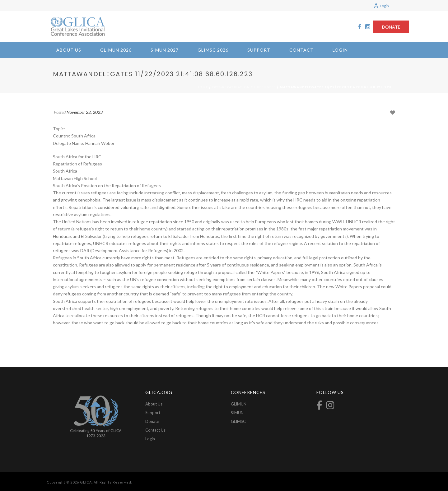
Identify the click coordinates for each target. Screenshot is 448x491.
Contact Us (155, 430)
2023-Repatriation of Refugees (244, 87)
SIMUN (237, 413)
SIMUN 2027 (165, 50)
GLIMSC (238, 421)
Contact (301, 50)
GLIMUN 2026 (116, 50)
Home (202, 87)
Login (381, 6)
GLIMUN (239, 404)
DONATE (391, 27)
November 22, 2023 (85, 112)
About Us (69, 50)
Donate (152, 421)
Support (259, 50)
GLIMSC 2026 (213, 50)
